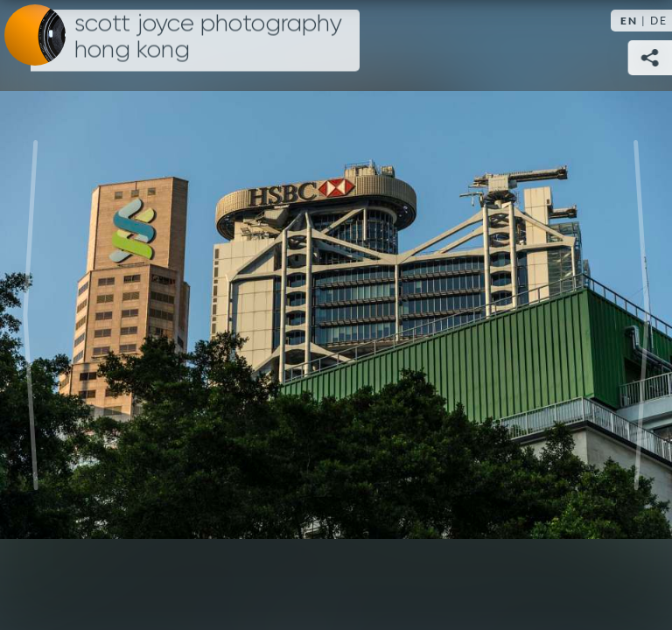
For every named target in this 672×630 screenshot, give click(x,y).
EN (629, 21)
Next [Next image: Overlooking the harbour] (641, 315)
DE (659, 21)
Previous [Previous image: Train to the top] (31, 315)
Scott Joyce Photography (208, 37)
